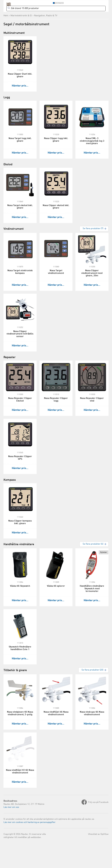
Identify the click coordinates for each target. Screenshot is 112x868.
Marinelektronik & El (21, 16)
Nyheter (104, 552)
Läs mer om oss (11, 807)
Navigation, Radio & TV (46, 16)
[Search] (56, 8)
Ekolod (8, 165)
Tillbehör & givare (15, 670)
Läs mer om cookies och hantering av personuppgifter (29, 822)
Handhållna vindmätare (19, 544)
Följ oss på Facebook (98, 802)
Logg (7, 98)
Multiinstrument (14, 33)
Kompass (10, 480)
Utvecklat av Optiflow (98, 834)
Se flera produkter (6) (93, 544)
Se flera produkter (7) (93, 229)
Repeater (10, 357)
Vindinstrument (14, 229)
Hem (6, 16)
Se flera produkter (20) (92, 670)
